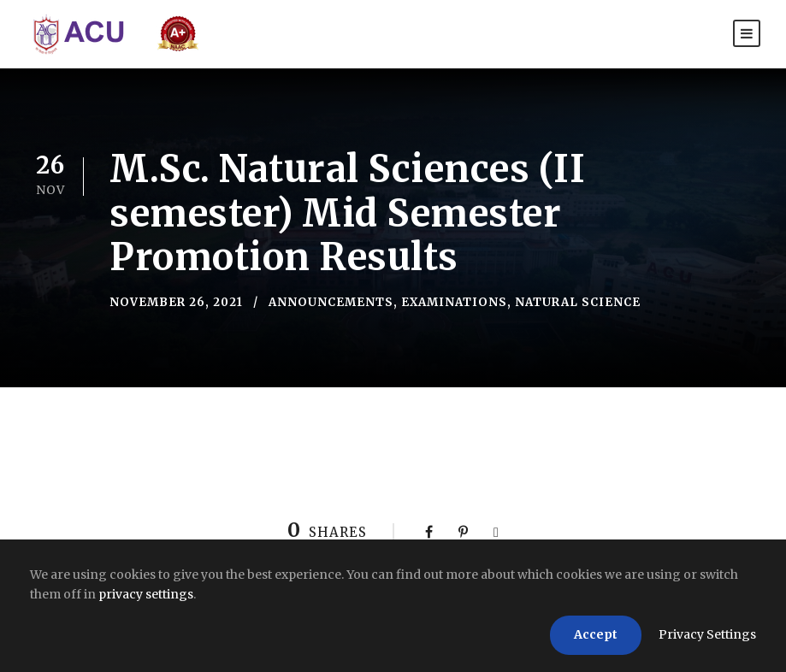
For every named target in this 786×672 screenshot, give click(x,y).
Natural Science (578, 302)
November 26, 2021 (176, 302)
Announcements (331, 302)
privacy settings (146, 594)
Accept (596, 634)
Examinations (454, 302)
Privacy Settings (707, 634)
